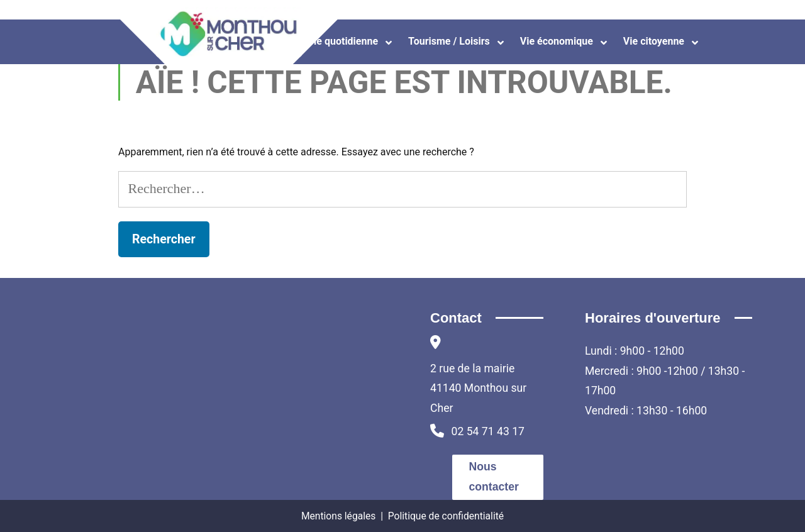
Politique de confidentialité (446, 516)
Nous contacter (494, 477)
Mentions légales (338, 516)
